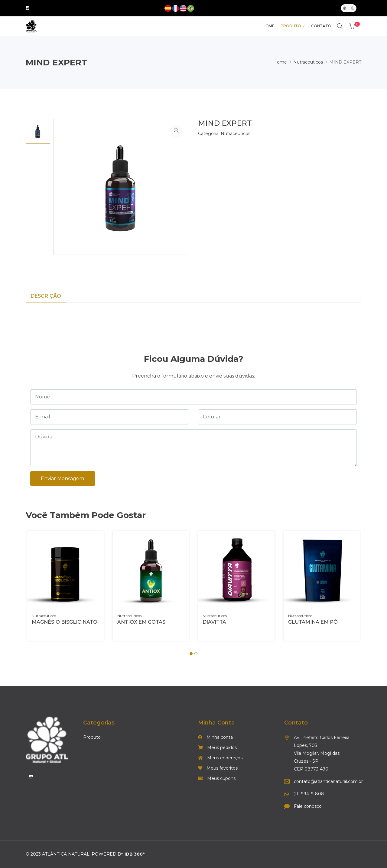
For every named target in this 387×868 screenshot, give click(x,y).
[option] (38, 131)
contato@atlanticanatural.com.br (324, 782)
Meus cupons (217, 779)
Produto (291, 26)
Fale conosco (308, 807)
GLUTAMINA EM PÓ (313, 623)
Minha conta (215, 738)
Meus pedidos (217, 748)
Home (280, 62)
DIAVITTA (214, 623)
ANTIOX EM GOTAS (141, 623)
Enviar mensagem (63, 479)
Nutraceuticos (308, 62)
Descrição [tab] (46, 296)
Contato (321, 26)
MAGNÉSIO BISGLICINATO (65, 623)
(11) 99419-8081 (310, 794)
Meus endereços (220, 758)
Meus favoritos (218, 769)
